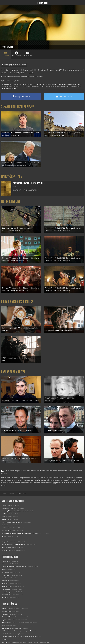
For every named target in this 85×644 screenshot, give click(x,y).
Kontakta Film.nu (7, 606)
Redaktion (5, 609)
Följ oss (4, 615)
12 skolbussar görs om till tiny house (12, 623)
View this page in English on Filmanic (14, 65)
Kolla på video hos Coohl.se (17, 299)
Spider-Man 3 (5, 579)
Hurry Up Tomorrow (7, 537)
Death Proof (5, 556)
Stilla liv (4, 559)
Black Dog (4, 500)
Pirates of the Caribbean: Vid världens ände (14, 562)
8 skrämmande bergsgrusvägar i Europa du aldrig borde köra (19, 632)
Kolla (3, 629)
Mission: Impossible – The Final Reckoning (14, 540)
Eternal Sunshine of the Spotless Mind (15, 73)
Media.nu (4, 637)
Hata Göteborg (6, 584)
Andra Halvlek (6, 576)
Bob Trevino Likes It (7, 503)
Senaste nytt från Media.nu (17, 106)
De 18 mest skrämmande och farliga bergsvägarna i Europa (18, 626)
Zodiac (4, 565)
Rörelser (4, 509)
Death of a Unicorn (7, 523)
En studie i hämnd (7, 581)
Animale (4, 531)
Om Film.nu (5, 604)
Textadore (4, 634)
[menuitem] (4, 489)
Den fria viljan (6, 567)
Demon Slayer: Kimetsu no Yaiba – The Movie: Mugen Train (18, 528)
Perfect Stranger (6, 587)
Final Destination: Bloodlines (10, 534)
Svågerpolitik (5, 640)
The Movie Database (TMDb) (55, 473)
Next (3, 573)
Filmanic (4, 618)
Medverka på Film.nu (8, 612)
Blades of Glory (6, 570)
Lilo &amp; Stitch (6, 542)
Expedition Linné (6, 590)
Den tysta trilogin (6, 526)
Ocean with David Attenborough (11, 517)
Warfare (4, 514)
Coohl (3, 620)
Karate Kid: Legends (7, 545)
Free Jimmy (5, 593)
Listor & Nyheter (11, 201)
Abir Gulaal (5, 520)
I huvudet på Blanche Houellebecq (11, 506)
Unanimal (4, 512)
